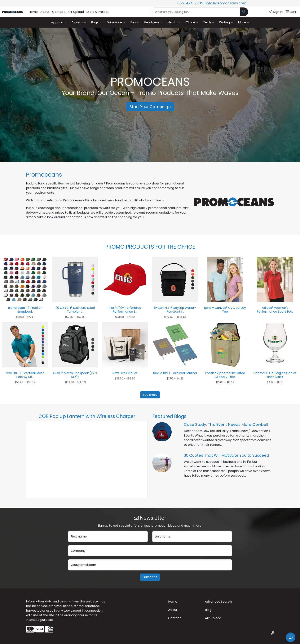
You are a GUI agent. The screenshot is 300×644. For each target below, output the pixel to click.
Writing (226, 22)
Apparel (59, 22)
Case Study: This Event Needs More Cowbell (226, 424)
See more (150, 395)
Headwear (153, 22)
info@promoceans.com (226, 3)
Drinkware (116, 22)
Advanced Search (218, 602)
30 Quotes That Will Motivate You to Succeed (227, 455)
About (45, 12)
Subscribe (150, 577)
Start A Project (98, 12)
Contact (59, 12)
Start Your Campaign (150, 107)
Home (33, 12)
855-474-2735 (190, 3)
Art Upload (76, 12)
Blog (208, 610)
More (244, 22)
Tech (209, 22)
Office (192, 22)
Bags (96, 22)
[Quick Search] (195, 12)
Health (174, 22)
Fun (135, 22)
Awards (79, 22)
